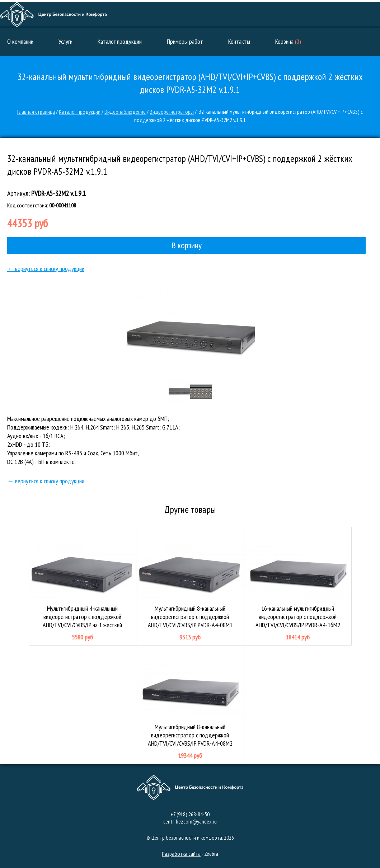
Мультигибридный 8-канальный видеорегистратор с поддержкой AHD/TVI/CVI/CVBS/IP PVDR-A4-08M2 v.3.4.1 (190, 705)
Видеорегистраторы (172, 112)
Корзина (288, 41)
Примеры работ (185, 41)
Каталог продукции (120, 41)
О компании (20, 41)
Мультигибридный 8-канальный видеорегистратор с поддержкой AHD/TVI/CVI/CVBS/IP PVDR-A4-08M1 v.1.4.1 (190, 586)
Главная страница (36, 112)
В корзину (187, 245)
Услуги (65, 41)
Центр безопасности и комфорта (53, 14)
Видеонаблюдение (125, 112)
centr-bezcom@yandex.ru (190, 821)
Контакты (239, 41)
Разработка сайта (181, 854)
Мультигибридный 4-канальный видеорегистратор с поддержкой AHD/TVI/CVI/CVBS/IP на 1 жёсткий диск (83, 586)
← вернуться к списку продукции (46, 269)
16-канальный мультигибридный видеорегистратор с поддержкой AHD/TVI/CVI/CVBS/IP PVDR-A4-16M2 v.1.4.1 (298, 586)
